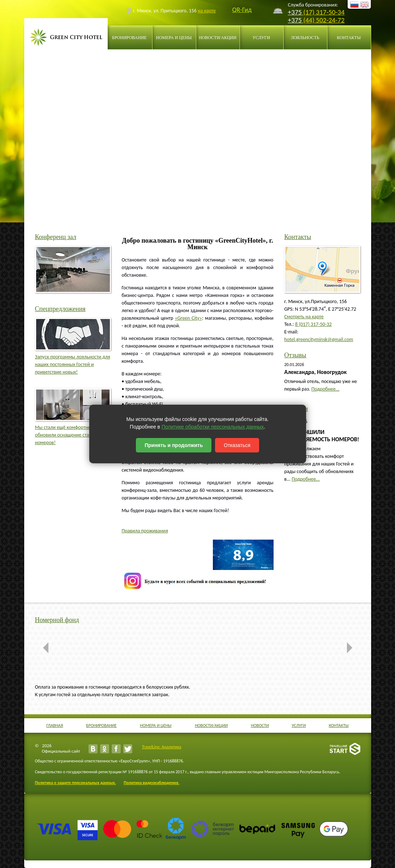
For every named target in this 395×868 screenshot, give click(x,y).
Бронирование (129, 38)
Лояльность (305, 38)
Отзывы (295, 355)
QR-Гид (242, 10)
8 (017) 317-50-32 (313, 324)
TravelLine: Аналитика (162, 747)
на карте (207, 11)
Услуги (261, 38)
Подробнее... (326, 389)
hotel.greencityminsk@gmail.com (319, 339)
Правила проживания (145, 531)
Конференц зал (56, 237)
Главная (55, 726)
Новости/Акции (218, 38)
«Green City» (188, 318)
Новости (260, 726)
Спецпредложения (60, 309)
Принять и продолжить (174, 445)
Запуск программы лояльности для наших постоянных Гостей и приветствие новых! (73, 364)
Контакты (349, 38)
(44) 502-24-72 (323, 20)
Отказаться (237, 445)
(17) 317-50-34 (323, 12)
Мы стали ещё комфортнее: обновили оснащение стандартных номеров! (73, 435)
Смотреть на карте (304, 317)
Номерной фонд (57, 620)
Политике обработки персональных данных (213, 427)
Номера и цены (174, 38)
